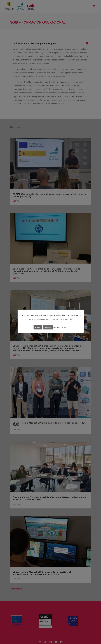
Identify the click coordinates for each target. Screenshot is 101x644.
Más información (61, 327)
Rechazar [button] (48, 327)
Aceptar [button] (38, 327)
